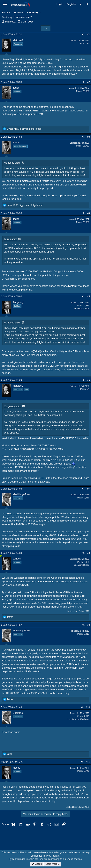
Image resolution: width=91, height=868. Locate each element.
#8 (89, 553)
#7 (89, 489)
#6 (89, 380)
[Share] (83, 35)
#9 (89, 625)
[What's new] (81, 4)
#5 (89, 297)
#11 (88, 762)
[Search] (87, 4)
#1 (89, 34)
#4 (89, 213)
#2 (89, 82)
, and (24, 129)
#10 (88, 707)
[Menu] (5, 4)
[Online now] (1, 556)
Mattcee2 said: (12, 163)
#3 (89, 137)
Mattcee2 (10, 22)
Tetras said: (10, 239)
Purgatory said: (12, 406)
